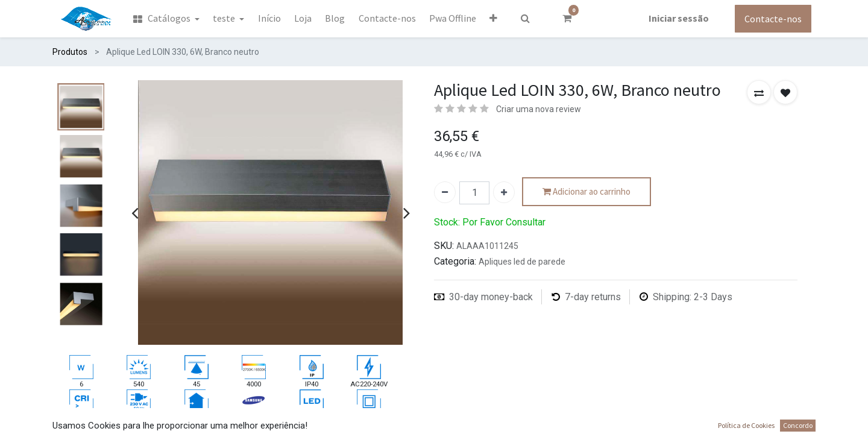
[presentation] (135, 213)
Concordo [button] (798, 425)
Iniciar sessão (679, 18)
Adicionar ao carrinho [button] (587, 192)
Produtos (70, 52)
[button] (493, 18)
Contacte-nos (773, 19)
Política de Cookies (746, 425)
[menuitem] (166, 19)
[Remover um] (445, 192)
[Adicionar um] (504, 192)
